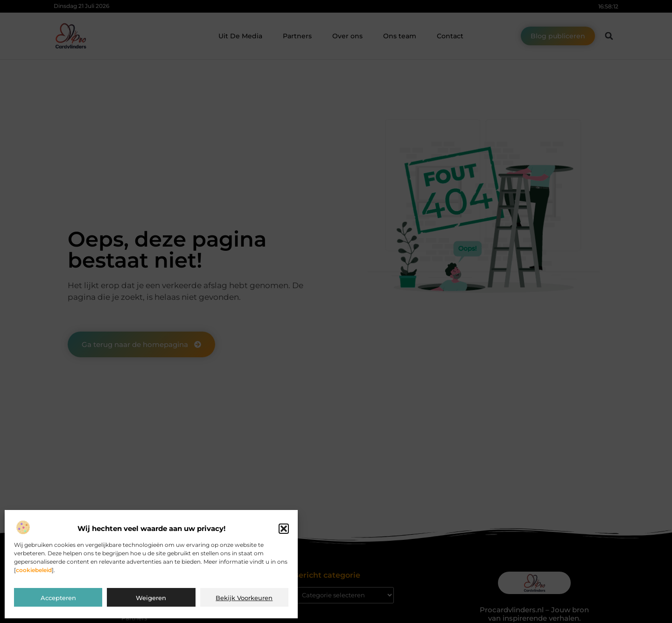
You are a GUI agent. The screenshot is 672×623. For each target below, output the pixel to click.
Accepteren (58, 598)
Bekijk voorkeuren (244, 598)
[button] (284, 529)
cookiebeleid (34, 570)
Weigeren (151, 598)
